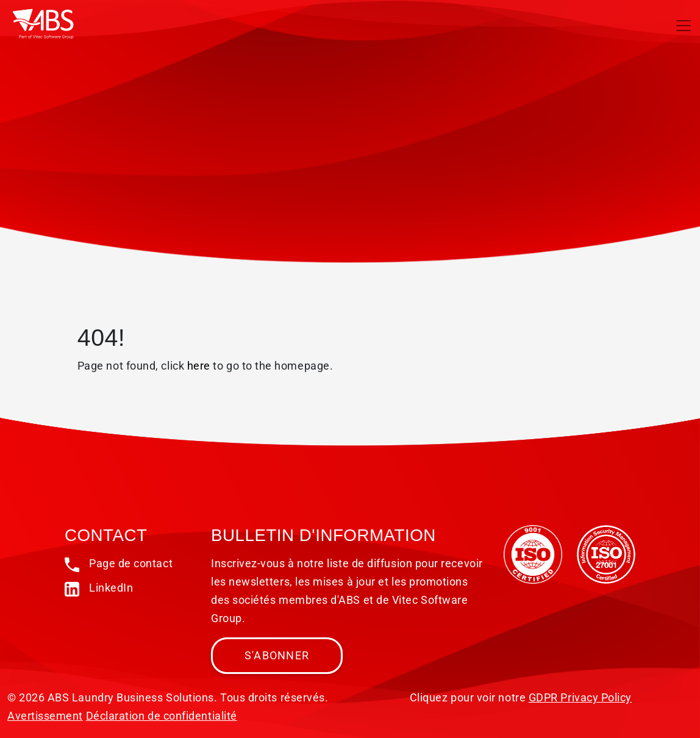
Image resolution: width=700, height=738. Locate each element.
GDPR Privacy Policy (580, 697)
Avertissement (45, 716)
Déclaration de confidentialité (162, 716)
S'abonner (277, 655)
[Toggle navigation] (684, 26)
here (199, 366)
